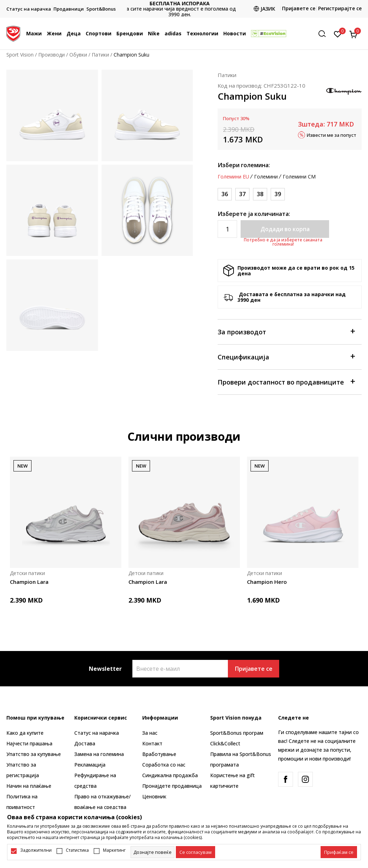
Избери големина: (244, 165)
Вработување (159, 754)
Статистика (77, 850)
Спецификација (286, 356)
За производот (286, 331)
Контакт (152, 743)
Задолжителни (36, 850)
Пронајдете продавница (172, 786)
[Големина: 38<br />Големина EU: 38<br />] (260, 194)
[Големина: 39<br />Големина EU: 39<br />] (278, 194)
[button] (324, 34)
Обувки (78, 55)
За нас (150, 733)
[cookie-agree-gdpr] (195, 852)
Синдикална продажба (170, 775)
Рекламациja (90, 765)
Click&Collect (225, 743)
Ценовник (154, 796)
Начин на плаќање (29, 786)
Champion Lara (29, 582)
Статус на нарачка (97, 733)
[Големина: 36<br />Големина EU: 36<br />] (225, 194)
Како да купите (25, 733)
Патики (100, 55)
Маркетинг (114, 850)
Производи (51, 55)
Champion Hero (267, 582)
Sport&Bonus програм (237, 733)
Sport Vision (20, 55)
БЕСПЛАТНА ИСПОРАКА (184, 3)
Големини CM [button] (299, 177)
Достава (85, 743)
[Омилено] (338, 34)
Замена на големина (99, 754)
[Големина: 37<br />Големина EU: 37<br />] (242, 194)
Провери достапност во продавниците (286, 382)
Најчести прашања (29, 743)
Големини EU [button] (233, 177)
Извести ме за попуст (332, 135)
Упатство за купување (34, 754)
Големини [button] (266, 177)
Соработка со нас (164, 765)
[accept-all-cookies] (339, 852)
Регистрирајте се (340, 8)
